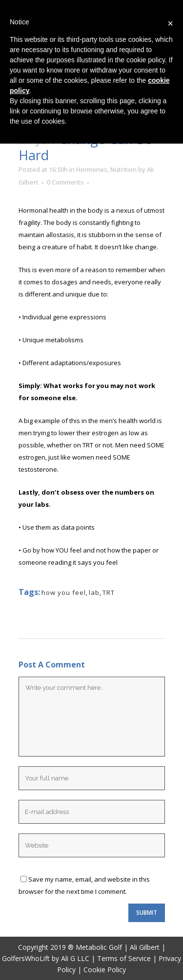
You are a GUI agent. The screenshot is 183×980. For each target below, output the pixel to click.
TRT (109, 592)
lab (94, 592)
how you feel (64, 592)
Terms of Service (124, 958)
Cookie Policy (105, 970)
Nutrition (123, 169)
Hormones (92, 169)
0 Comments (65, 182)
